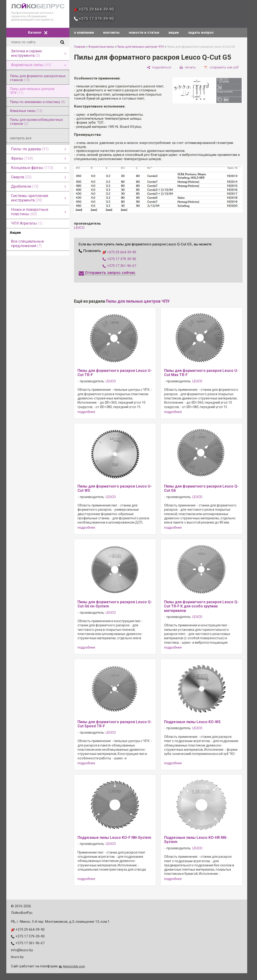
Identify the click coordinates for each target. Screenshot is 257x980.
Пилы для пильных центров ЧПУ (140, 47)
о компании (84, 32)
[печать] (188, 67)
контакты (111, 32)
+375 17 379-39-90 (94, 18)
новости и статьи (144, 32)
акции (174, 32)
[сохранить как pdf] (222, 67)
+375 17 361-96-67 (119, 266)
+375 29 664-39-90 (94, 9)
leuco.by (17, 957)
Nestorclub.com (74, 966)
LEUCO (79, 228)
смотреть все (21, 138)
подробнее (86, 412)
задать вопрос (201, 32)
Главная (80, 47)
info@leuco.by (22, 950)
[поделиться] (159, 67)
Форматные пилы (101, 47)
